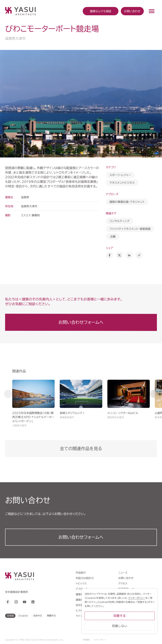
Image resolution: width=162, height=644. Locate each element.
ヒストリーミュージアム (88, 610)
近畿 (113, 236)
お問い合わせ (132, 11)
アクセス (123, 583)
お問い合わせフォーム (81, 537)
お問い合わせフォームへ (81, 322)
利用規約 (86, 640)
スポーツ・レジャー (120, 175)
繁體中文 (51, 616)
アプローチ (82, 589)
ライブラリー (83, 616)
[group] (33, 404)
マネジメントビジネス (122, 183)
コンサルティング (120, 221)
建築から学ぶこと (86, 600)
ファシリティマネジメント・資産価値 (130, 229)
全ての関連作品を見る (81, 449)
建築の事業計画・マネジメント (127, 202)
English (23, 616)
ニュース (123, 573)
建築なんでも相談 (86, 594)
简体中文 (37, 616)
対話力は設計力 (85, 578)
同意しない (131, 629)
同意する (131, 619)
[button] (8, 394)
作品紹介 (81, 573)
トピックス (81, 583)
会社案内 (81, 605)
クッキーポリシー (100, 640)
